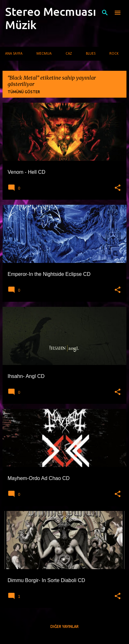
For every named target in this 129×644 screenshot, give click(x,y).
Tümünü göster (24, 92)
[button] (118, 188)
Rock (114, 54)
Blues (91, 54)
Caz (69, 54)
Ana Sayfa (14, 54)
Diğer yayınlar (64, 626)
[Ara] (105, 13)
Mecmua (44, 54)
